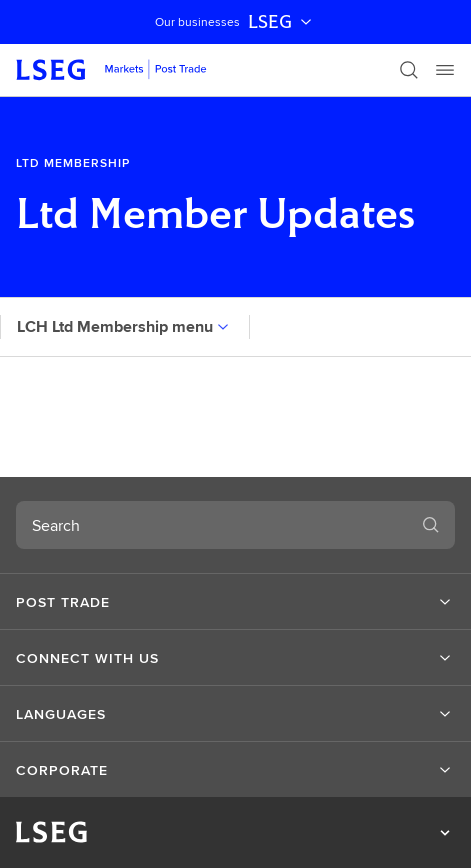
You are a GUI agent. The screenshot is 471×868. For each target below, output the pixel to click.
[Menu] (445, 70)
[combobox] (211, 525)
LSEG (282, 22)
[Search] (409, 70)
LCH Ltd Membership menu (125, 326)
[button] (235, 602)
